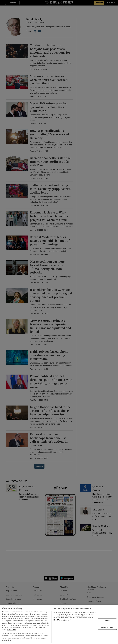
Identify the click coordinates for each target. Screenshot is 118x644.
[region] (59, 624)
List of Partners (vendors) (62, 620)
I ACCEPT (107, 621)
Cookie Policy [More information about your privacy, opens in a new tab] (11, 630)
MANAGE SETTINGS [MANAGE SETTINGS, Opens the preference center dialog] (107, 627)
